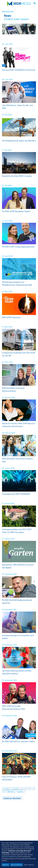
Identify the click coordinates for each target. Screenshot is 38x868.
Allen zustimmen (17, 865)
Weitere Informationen (19, 59)
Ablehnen (5, 865)
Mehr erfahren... (30, 865)
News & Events (8, 11)
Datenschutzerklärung (9, 856)
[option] (19, 29)
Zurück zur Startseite (12, 798)
